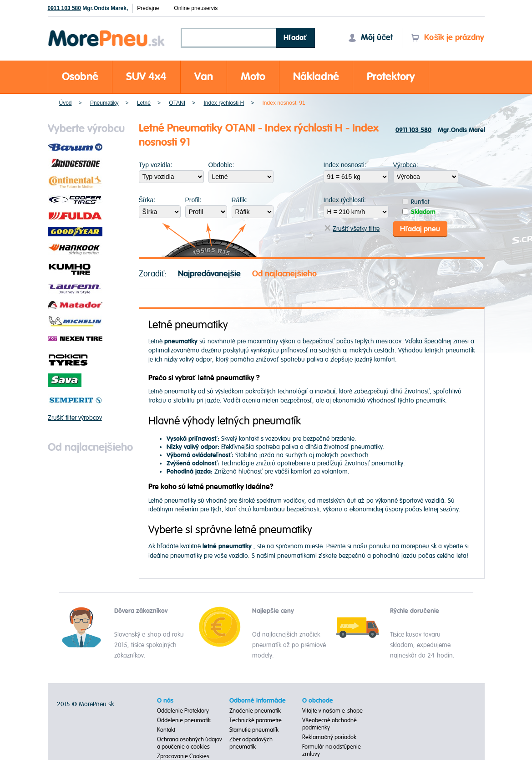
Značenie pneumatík (255, 711)
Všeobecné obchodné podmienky (329, 724)
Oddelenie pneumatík (184, 720)
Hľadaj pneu (420, 229)
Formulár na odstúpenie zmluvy (332, 750)
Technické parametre (256, 720)
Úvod (66, 103)
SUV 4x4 (146, 77)
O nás (165, 701)
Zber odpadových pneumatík (251, 743)
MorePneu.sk (96, 704)
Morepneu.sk (107, 32)
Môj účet (370, 38)
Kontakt (166, 730)
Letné (144, 103)
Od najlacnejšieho (284, 273)
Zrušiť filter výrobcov (75, 418)
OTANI (177, 103)
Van (204, 77)
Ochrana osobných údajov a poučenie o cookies (190, 743)
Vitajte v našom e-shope (332, 711)
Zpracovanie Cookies (183, 756)
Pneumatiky (104, 103)
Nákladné (316, 77)
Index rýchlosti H (224, 103)
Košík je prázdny (448, 38)
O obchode (318, 701)
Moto (253, 77)
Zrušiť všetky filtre (352, 229)
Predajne (148, 8)
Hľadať (295, 38)
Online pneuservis (196, 8)
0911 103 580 (64, 8)
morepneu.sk (419, 546)
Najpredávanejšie (209, 273)
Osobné (80, 77)
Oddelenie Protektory (183, 711)
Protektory (391, 77)
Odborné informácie (258, 701)
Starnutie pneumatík (254, 730)
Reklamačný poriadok (329, 737)
